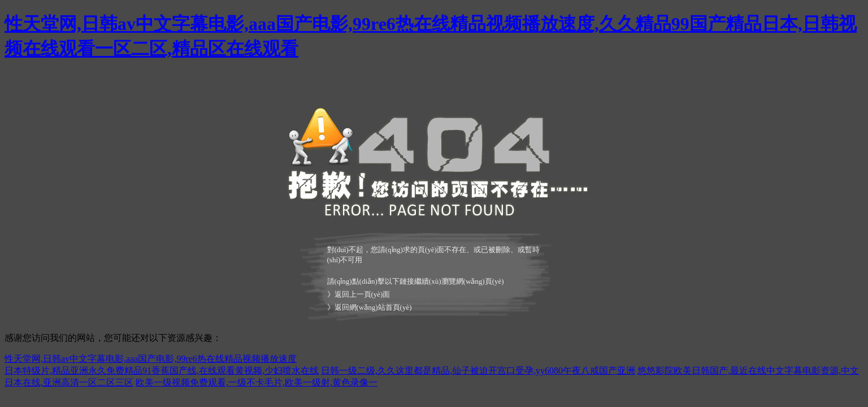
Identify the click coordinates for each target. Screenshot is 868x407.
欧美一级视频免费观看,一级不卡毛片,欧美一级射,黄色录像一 (257, 382)
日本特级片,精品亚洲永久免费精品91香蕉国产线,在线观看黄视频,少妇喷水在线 (162, 371)
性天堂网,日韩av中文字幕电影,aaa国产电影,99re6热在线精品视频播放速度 (151, 359)
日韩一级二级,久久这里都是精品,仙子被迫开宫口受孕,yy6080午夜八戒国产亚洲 (478, 371)
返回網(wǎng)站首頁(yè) (373, 307)
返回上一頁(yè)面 (363, 294)
